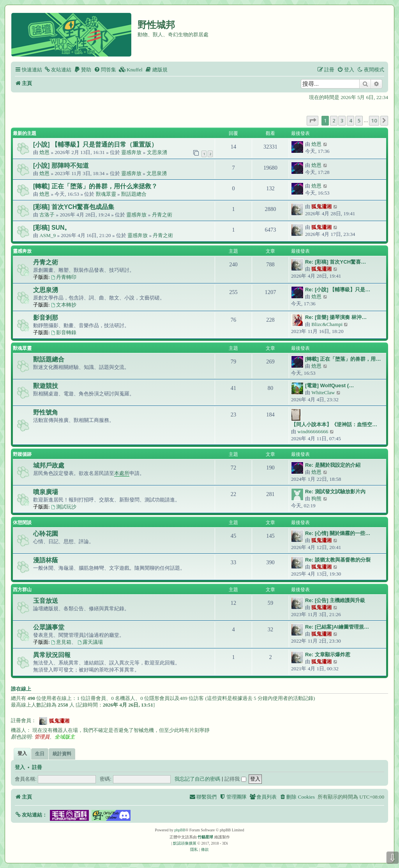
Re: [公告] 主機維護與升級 (335, 600)
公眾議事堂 (49, 627)
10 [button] (374, 120)
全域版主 (65, 737)
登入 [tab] (22, 753)
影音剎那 (46, 318)
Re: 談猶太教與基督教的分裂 (338, 560)
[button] (312, 120)
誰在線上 (21, 689)
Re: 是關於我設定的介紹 (333, 465)
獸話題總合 (134, 194)
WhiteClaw (323, 392)
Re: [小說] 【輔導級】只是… (338, 290)
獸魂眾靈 (106, 194)
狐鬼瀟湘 (321, 206)
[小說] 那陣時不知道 (61, 166)
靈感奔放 (131, 152)
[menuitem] (58, 70)
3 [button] (342, 120)
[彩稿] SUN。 (52, 228)
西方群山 (22, 590)
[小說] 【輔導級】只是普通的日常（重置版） (95, 144)
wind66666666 (313, 431)
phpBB (180, 830)
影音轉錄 (64, 332)
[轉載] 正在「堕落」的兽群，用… (343, 359)
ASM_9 (48, 235)
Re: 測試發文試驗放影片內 (335, 492)
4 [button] (350, 120)
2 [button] (334, 120)
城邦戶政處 (49, 465)
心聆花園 (46, 534)
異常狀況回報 (52, 655)
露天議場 (90, 642)
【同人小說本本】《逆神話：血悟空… (334, 424)
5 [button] (359, 120)
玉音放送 (46, 601)
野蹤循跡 (22, 454)
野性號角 (46, 412)
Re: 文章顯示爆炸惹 (328, 655)
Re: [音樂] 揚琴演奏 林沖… (336, 317)
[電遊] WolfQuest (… (329, 385)
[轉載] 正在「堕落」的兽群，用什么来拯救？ (95, 186)
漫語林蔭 (46, 560)
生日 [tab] (40, 754)
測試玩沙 (64, 507)
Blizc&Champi (327, 324)
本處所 (122, 473)
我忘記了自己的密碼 (197, 779)
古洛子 (47, 215)
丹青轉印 (64, 277)
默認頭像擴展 (185, 843)
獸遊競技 (46, 386)
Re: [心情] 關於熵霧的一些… (338, 533)
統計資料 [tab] (62, 754)
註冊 (37, 767)
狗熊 (316, 499)
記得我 (235, 779)
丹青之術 (162, 215)
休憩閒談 (22, 523)
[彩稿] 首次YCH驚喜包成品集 (74, 207)
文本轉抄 (64, 305)
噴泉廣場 (46, 492)
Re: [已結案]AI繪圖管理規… (337, 627)
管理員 (42, 737)
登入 (20, 767)
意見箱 (61, 642)
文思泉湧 (157, 152)
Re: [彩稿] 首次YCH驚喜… (335, 262)
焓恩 (44, 152)
